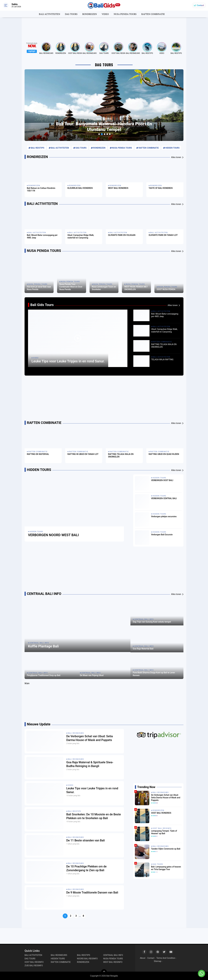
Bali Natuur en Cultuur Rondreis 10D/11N (41, 189)
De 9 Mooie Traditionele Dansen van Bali (92, 892)
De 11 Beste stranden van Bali (86, 840)
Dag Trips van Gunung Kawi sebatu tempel (152, 622)
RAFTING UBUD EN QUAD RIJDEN (164, 454)
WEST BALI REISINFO (113, 962)
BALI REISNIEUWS (46, 53)
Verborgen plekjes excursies (164, 516)
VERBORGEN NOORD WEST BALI (53, 535)
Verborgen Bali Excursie (162, 535)
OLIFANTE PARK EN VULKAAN (122, 235)
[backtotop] (104, 972)
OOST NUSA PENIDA (166, 289)
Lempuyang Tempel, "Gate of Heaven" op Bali (164, 832)
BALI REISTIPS (147, 53)
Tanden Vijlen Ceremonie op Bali (166, 849)
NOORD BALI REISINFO (87, 959)
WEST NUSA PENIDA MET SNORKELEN (136, 288)
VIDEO (105, 14)
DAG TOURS (71, 14)
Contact (200, 5)
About (142, 958)
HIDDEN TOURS (172, 148)
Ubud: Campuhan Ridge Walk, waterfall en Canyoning (81, 236)
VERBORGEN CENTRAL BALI (164, 498)
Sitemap (158, 961)
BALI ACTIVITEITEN (49, 14)
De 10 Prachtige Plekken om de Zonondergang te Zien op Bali (86, 868)
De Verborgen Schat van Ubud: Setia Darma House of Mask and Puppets (90, 738)
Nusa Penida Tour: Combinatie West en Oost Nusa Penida (71, 287)
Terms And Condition (166, 958)
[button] (99, 134)
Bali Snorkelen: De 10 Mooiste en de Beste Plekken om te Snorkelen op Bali (94, 816)
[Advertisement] (104, 28)
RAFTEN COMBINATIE (153, 14)
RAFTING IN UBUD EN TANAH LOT (83, 454)
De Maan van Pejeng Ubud (92, 675)
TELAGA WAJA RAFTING (162, 360)
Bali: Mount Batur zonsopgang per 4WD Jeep (42, 236)
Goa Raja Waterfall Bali (143, 649)
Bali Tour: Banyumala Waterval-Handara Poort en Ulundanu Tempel (104, 127)
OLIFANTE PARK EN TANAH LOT (163, 235)
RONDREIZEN (90, 14)
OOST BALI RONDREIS (161, 813)
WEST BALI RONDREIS (118, 188)
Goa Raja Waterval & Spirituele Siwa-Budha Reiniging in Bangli (90, 764)
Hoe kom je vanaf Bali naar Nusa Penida (39, 288)
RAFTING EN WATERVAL (38, 454)
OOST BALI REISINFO (75, 53)
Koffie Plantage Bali (43, 646)
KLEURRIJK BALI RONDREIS (80, 188)
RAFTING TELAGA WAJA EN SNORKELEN (164, 346)
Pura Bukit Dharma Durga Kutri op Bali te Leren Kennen (154, 674)
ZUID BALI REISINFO (34, 966)
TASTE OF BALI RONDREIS (161, 188)
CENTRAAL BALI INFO (39, 643)
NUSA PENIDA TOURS (125, 14)
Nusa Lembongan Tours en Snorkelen (104, 288)
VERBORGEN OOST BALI (162, 480)
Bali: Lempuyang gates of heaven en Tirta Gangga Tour (166, 868)
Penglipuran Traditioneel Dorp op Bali (44, 675)
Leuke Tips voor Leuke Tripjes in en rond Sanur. (68, 361)
